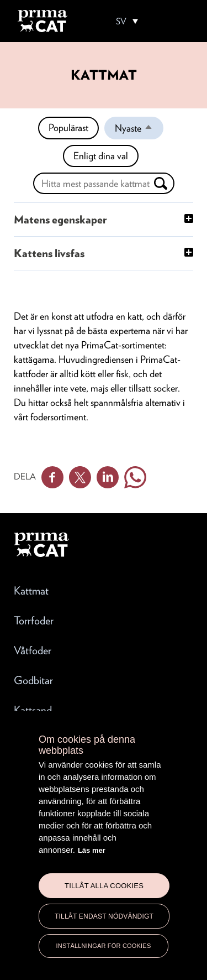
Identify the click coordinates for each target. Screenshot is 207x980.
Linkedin (108, 477)
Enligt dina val (101, 156)
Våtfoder (33, 650)
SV (121, 22)
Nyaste (139, 131)
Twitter (80, 477)
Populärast (68, 127)
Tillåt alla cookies (104, 886)
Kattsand (33, 710)
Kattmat (31, 591)
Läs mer (92, 850)
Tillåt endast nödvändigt (104, 916)
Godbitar (33, 680)
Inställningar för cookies (104, 946)
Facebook (52, 477)
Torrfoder (34, 621)
